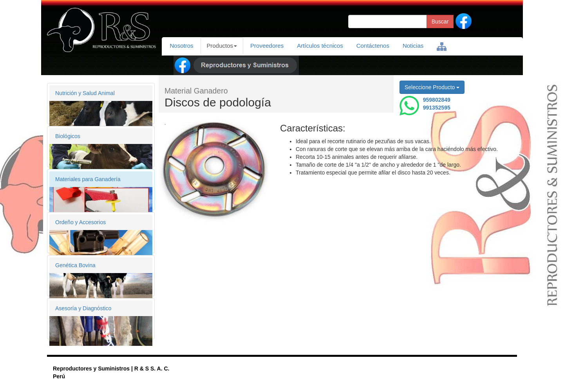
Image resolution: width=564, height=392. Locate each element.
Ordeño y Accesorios (80, 222)
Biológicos (68, 136)
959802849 (437, 100)
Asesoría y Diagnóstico (83, 308)
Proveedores (267, 46)
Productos (222, 46)
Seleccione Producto (432, 87)
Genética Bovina (75, 265)
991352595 (437, 108)
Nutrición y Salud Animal (85, 93)
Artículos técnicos (320, 46)
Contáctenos (373, 46)
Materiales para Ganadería (88, 179)
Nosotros (182, 46)
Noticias (413, 46)
